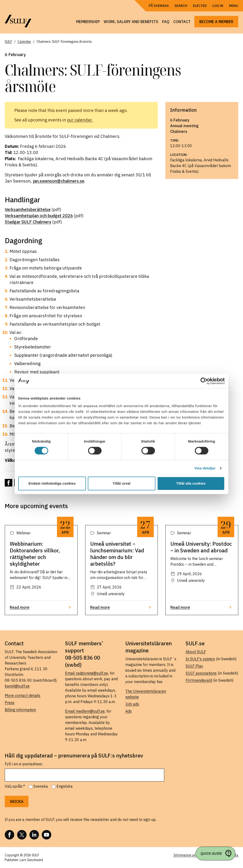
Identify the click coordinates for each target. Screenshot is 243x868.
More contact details (23, 695)
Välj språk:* (15, 786)
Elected (200, 6)
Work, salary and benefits (131, 22)
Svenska (41, 786)
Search (181, 6)
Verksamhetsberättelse (28, 210)
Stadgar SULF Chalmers (28, 222)
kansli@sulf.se (17, 686)
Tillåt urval (122, 483)
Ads (129, 711)
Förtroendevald (199, 680)
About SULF (196, 652)
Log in (218, 6)
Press (10, 703)
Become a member (216, 22)
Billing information (20, 710)
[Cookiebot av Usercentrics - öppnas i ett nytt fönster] (204, 381)
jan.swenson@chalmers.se (58, 181)
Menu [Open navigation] (234, 6)
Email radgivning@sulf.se (86, 673)
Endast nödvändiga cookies (52, 483)
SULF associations (201, 673)
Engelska (65, 786)
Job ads (132, 704)
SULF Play (194, 666)
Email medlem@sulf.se (85, 711)
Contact (182, 22)
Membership (88, 22)
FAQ (166, 22)
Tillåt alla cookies (191, 483)
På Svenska (159, 6)
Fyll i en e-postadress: (24, 764)
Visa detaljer (205, 468)
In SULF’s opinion (200, 659)
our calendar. (80, 120)
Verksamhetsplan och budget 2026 (39, 216)
